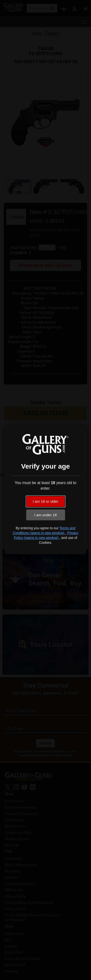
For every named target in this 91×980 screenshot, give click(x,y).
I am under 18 (45, 515)
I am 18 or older (45, 501)
